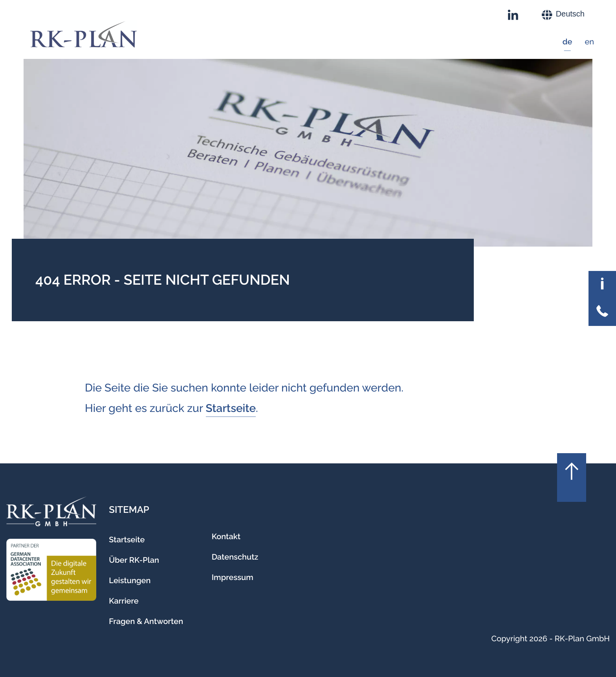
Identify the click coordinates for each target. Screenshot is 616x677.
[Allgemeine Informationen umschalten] (602, 285)
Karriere (124, 601)
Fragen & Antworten (146, 621)
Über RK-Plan (134, 560)
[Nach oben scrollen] (572, 478)
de (567, 42)
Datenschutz (235, 557)
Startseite (231, 408)
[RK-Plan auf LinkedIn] (513, 15)
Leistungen (130, 580)
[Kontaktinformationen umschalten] (602, 312)
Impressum (233, 577)
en (589, 42)
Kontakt (226, 536)
